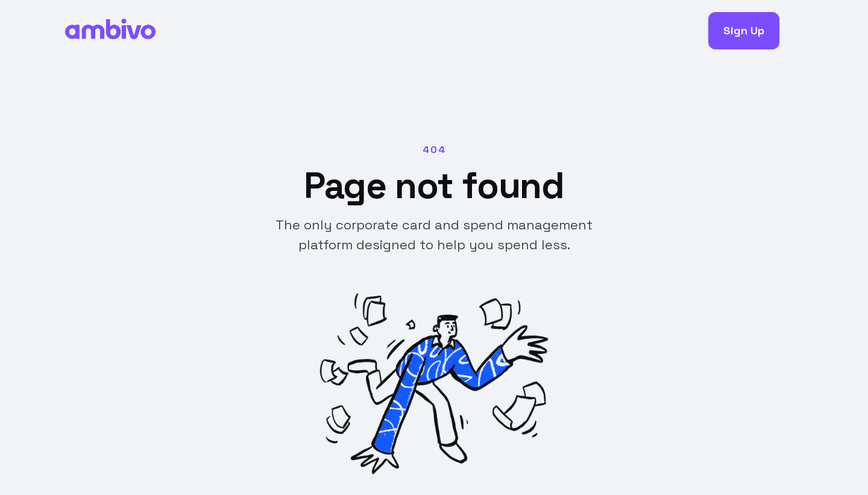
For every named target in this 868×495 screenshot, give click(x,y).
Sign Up (744, 30)
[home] (110, 31)
